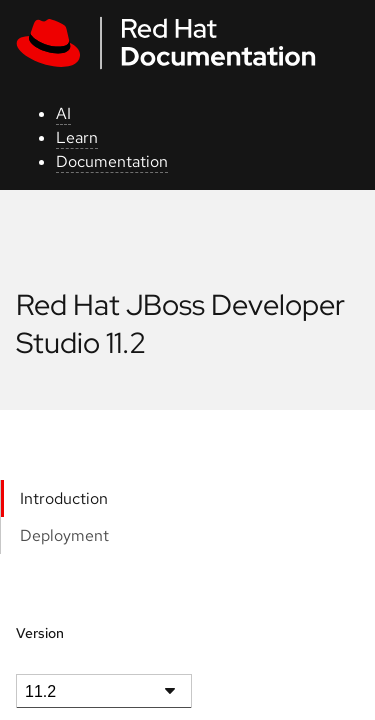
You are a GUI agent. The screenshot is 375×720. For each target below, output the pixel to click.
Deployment (64, 535)
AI (63, 113)
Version (40, 633)
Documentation (112, 161)
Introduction (64, 498)
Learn (77, 137)
